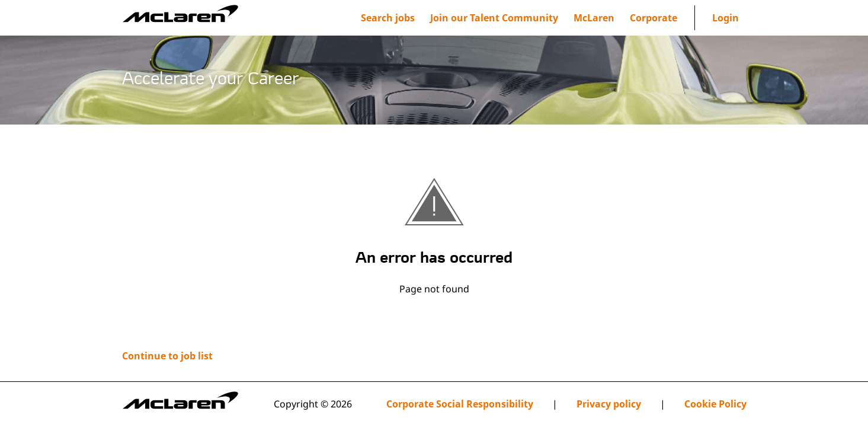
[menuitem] (494, 18)
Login (726, 18)
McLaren (594, 18)
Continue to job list (167, 356)
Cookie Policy (715, 404)
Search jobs (388, 18)
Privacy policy (609, 404)
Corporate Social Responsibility (460, 404)
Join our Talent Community (494, 18)
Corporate (654, 18)
